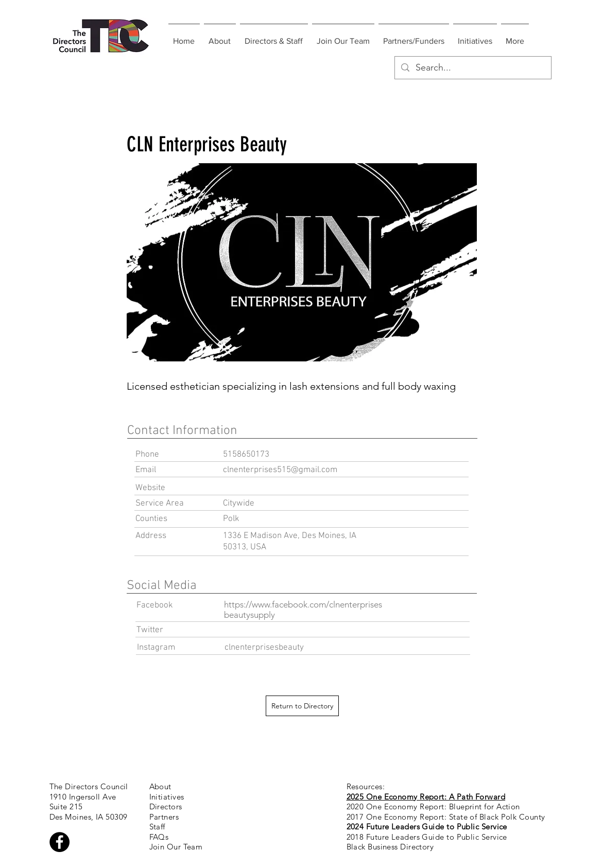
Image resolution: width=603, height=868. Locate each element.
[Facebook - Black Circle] (59, 842)
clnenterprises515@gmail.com (280, 470)
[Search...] (472, 68)
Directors (166, 806)
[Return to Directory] (302, 706)
